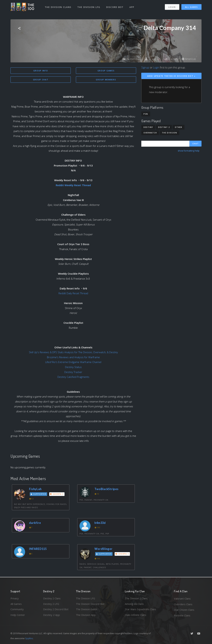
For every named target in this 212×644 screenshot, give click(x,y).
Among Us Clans (134, 604)
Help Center (18, 615)
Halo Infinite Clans (136, 615)
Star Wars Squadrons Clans (141, 610)
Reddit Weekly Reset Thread (73, 185)
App (132, 7)
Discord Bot (115, 7)
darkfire (35, 523)
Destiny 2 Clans (52, 598)
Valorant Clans (182, 598)
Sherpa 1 (123, 554)
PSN (146, 114)
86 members (131, 59)
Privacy (15, 598)
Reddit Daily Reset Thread (73, 293)
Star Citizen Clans (184, 610)
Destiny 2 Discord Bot (56, 610)
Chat (196, 144)
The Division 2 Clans (137, 598)
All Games (191, 7)
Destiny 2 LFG (52, 604)
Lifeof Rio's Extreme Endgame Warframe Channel (73, 362)
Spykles (29, 638)
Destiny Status (73, 367)
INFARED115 (39, 549)
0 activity (171, 59)
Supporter (39, 494)
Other (179, 127)
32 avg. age (152, 59)
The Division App (86, 615)
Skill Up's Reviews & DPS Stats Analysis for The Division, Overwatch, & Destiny (73, 352)
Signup (145, 67)
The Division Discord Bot (91, 604)
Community (17, 610)
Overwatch (150, 133)
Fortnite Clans (182, 615)
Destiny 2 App (52, 615)
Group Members (106, 80)
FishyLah (36, 489)
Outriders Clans (183, 604)
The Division (169, 133)
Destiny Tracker (73, 372)
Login (172, 7)
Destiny (148, 127)
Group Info (41, 71)
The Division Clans (58, 7)
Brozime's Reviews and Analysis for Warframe (73, 357)
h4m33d (101, 523)
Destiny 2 (164, 127)
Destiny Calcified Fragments (73, 377)
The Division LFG (89, 7)
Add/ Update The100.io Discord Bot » (171, 76)
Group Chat (41, 80)
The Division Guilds (87, 610)
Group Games (106, 71)
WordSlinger (104, 549)
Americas (189, 59)
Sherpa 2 (57, 494)
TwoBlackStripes (107, 489)
